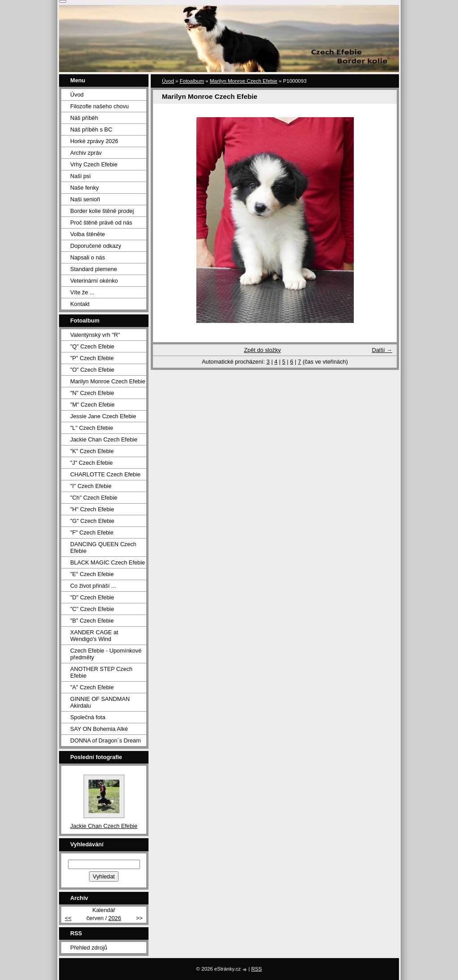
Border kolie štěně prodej (102, 211)
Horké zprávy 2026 (94, 141)
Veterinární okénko (94, 281)
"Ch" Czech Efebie (94, 498)
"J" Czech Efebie (91, 463)
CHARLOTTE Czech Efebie (105, 474)
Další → (382, 350)
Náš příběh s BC (91, 129)
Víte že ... (82, 292)
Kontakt (80, 304)
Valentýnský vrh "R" (95, 335)
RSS (257, 969)
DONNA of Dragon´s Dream (106, 740)
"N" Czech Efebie (92, 393)
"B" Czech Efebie (92, 621)
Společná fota (88, 717)
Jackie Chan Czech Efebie (104, 439)
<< (68, 918)
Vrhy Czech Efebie (94, 164)
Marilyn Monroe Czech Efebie (244, 81)
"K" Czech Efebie (92, 451)
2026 (114, 918)
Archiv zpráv (86, 153)
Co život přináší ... (93, 586)
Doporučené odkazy (96, 246)
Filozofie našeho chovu (100, 106)
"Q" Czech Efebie (92, 346)
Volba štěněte (88, 234)
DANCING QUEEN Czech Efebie (103, 547)
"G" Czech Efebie (92, 521)
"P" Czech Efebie (92, 358)
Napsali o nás (88, 257)
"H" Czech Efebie (92, 509)
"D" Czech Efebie (92, 597)
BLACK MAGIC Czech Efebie (108, 562)
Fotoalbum (192, 81)
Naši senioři (85, 199)
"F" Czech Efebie (92, 532)
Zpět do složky (262, 350)
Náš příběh (84, 118)
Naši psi (81, 176)
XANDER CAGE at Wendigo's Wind (94, 636)
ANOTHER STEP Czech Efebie (101, 672)
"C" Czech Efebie (92, 609)
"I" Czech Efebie (91, 486)
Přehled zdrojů (89, 948)
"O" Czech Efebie (92, 370)
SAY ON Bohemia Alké (99, 729)
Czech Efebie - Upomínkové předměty (106, 654)
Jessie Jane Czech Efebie (103, 416)
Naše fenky (85, 188)
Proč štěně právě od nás (101, 223)
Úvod (168, 81)
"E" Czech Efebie (92, 574)
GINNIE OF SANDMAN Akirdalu (100, 702)
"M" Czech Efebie (92, 405)
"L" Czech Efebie (92, 428)
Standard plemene (94, 269)
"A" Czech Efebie (92, 687)
